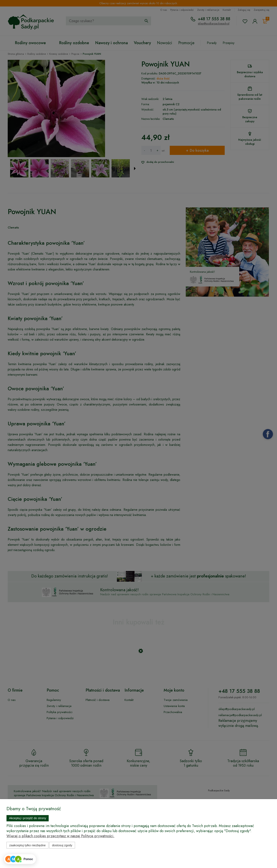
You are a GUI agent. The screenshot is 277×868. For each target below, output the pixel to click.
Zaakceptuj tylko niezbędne (27, 845)
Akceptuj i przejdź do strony (28, 818)
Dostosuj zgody (62, 845)
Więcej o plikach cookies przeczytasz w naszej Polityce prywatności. (60, 836)
